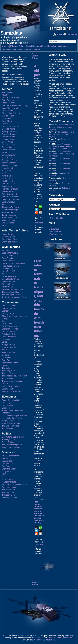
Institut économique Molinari (14, 415)
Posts (59, 34)
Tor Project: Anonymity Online (15, 297)
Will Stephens (8, 223)
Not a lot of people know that (14, 484)
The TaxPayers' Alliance (12, 295)
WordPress (38, 640)
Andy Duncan (8, 100)
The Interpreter (8, 490)
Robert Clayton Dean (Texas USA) (38, 83)
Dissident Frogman (10, 329)
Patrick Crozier (8, 184)
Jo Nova (6, 477)
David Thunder (8, 261)
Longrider (6, 342)
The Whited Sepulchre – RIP (14, 376)
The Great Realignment (12, 445)
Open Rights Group (10, 279)
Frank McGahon (9, 134)
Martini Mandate (9, 482)
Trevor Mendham (9, 218)
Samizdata (11, 33)
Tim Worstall (7, 378)
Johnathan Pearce (10, 160)
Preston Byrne (8, 284)
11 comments (39, 223)
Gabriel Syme (8, 139)
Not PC (5, 350)
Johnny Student (9, 163)
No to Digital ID (9, 271)
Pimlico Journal (9, 282)
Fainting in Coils (9, 334)
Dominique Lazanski (11, 126)
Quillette (6, 355)
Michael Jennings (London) (38, 341)
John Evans (7, 158)
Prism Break (7, 287)
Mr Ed (5, 173)
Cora (4, 321)
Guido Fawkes (8, 442)
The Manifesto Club (10, 292)
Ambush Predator (10, 306)
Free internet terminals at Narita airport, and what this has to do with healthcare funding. (39, 512)
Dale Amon (7, 118)
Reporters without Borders (13, 289)
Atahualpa (50, 640)
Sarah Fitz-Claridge (10, 199)
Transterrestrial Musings (12, 381)
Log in (51, 226)
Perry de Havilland (10, 189)
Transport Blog (8, 495)
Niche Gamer (8, 234)
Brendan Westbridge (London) (15, 105)
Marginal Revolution (11, 421)
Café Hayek (7, 403)
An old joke (37, 71)
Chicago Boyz (8, 313)
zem (4, 225)
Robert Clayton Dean (11, 194)
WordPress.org (55, 234)
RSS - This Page (56, 218)
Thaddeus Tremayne (11, 207)
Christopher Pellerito (11, 113)
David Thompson (9, 326)
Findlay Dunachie (10, 131)
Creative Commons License (60, 638)
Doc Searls (7, 466)
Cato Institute (8, 405)
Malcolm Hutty (8, 168)
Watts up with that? (10, 498)
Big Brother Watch (10, 253)
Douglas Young (9, 129)
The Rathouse (8, 492)
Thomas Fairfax (9, 212)
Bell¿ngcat (7, 458)
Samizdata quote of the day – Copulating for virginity (62, 134)
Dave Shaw (7, 121)
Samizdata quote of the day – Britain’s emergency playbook (62, 127)
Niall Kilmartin (8, 181)
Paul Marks (7, 186)
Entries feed (54, 229)
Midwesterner (8, 171)
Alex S (5, 95)
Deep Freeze (8, 464)
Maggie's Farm (8, 344)
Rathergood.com (9, 487)
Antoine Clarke (8, 103)
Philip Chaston (8, 191)
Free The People (9, 337)
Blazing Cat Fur (9, 308)
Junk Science (8, 479)
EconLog (6, 408)
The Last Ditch (8, 373)
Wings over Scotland (11, 447)
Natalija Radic (8, 178)
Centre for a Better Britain (13, 437)
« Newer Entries (35, 56)
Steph (5, 205)
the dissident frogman (11, 210)
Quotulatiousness (10, 358)
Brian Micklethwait (10, 108)
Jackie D (6, 152)
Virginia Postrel (9, 389)
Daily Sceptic (8, 258)
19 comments (39, 544)
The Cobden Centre (11, 426)
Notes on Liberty (9, 276)
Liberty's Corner (9, 269)
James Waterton (9, 155)
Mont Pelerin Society (11, 423)
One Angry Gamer (10, 237)
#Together (6, 250)
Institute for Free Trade (12, 418)
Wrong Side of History (11, 391)
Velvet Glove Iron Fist (11, 386)
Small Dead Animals (11, 363)
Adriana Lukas (8, 92)
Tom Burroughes (9, 215)
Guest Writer (7, 142)
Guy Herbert (7, 147)
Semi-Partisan (8, 360)
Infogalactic (7, 471)
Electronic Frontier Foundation (15, 263)
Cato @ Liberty (9, 255)
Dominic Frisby (8, 331)
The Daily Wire (8, 371)
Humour (38, 90)
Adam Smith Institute (11, 400)
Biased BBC (7, 461)
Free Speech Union (10, 266)
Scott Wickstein (9, 202)
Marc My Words (9, 347)
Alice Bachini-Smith (10, 98)
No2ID (5, 274)
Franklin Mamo (8, 137)
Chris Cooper (8, 111)
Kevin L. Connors (9, 165)
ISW (4, 474)
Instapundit (7, 339)
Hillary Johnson (9, 150)
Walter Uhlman (8, 220)
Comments (72, 34)
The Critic (6, 368)
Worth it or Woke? (10, 242)
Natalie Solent (8, 176)
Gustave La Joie (9, 145)
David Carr (7, 124)
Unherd (5, 384)
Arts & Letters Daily (10, 456)
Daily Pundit (7, 324)
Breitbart (6, 311)
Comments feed (56, 232)
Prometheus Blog (9, 239)
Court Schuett (8, 116)
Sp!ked (5, 365)
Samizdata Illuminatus (12, 197)
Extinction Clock (9, 469)
